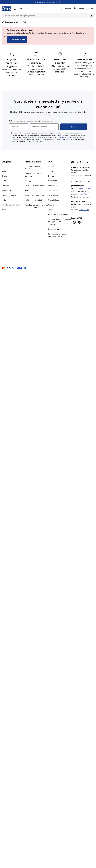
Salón (4, 181)
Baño (4, 171)
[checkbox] (10, 133)
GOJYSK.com (53, 195)
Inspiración (52, 190)
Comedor (5, 186)
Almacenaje (6, 190)
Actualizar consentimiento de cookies (36, 206)
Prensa (51, 210)
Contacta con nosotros (80, 197)
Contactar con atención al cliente (35, 168)
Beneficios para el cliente (58, 214)
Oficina (4, 176)
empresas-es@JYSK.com (81, 194)
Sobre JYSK (52, 166)
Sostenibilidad (54, 200)
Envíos (27, 191)
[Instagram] (80, 222)
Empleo (51, 176)
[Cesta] (90, 9)
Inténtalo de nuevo (17, 39)
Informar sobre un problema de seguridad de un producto (59, 222)
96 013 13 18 (84, 210)
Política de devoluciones (34, 195)
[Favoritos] (65, 9)
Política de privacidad (33, 200)
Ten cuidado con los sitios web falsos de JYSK (58, 235)
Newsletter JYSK (54, 186)
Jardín (4, 200)
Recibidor (5, 210)
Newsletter (52, 181)
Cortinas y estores (9, 195)
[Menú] (18, 9)
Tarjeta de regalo (55, 229)
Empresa (52, 171)
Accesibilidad (53, 205)
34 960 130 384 (85, 188)
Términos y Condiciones (68, 137)
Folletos (28, 181)
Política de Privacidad (35, 141)
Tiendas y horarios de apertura (33, 175)
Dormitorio (6, 166)
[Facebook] (74, 222)
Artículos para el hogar (11, 205)
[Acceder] (79, 9)
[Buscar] (91, 16)
